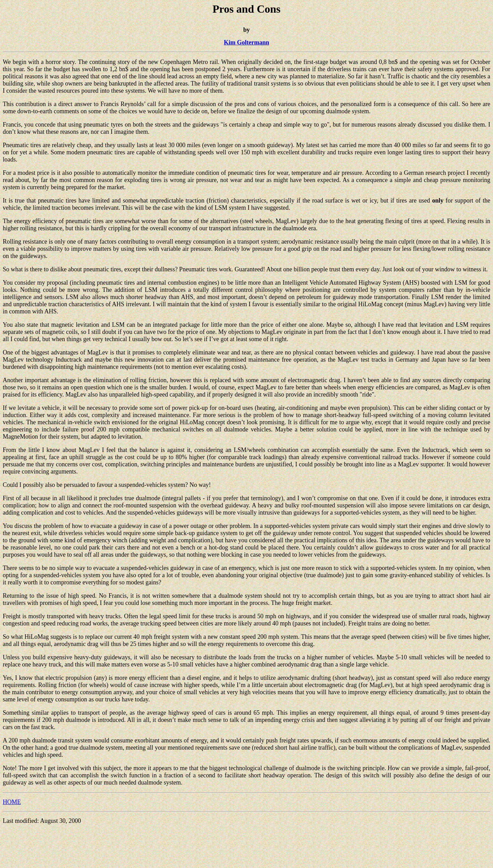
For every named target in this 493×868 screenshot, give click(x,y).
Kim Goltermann (247, 42)
